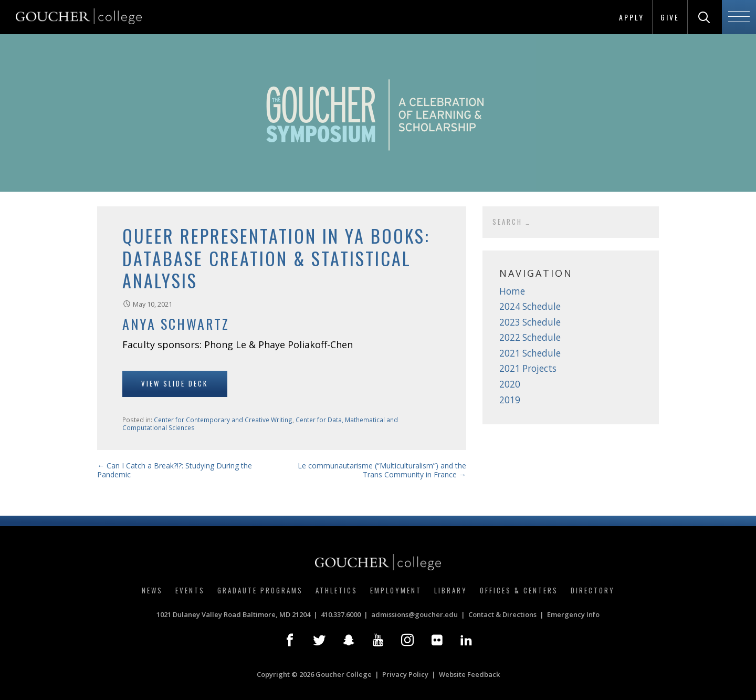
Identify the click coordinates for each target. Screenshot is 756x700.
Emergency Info (573, 614)
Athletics (337, 590)
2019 (510, 400)
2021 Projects (528, 368)
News (152, 590)
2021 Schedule (530, 353)
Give (670, 17)
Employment (396, 590)
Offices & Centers (519, 590)
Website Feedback (469, 674)
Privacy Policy (405, 674)
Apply (632, 17)
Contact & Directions (502, 614)
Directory (593, 590)
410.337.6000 (341, 614)
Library (451, 590)
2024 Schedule (530, 306)
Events (190, 590)
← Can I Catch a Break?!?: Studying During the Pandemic (175, 470)
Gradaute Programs (260, 590)
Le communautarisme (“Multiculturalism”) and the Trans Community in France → (382, 470)
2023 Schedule (530, 322)
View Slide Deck (175, 383)
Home (512, 291)
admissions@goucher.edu (414, 614)
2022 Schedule (530, 337)
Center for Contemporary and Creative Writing (223, 420)
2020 (510, 384)
